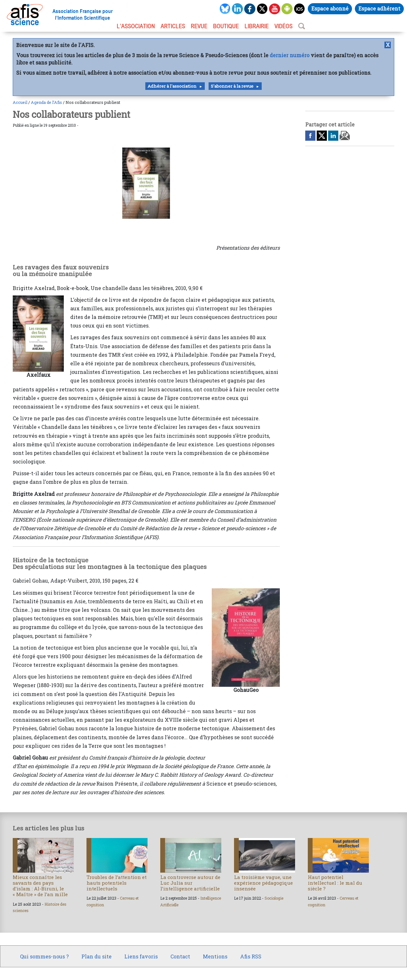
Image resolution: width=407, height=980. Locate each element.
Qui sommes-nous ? (44, 956)
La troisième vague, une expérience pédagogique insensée (263, 883)
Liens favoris (141, 956)
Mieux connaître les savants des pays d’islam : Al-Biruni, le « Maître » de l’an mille (40, 886)
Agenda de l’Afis (46, 102)
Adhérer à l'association (172, 86)
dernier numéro (290, 55)
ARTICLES (173, 26)
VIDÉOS (283, 26)
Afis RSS (251, 956)
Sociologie (274, 898)
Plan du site (97, 956)
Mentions (215, 956)
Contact (180, 956)
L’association (136, 26)
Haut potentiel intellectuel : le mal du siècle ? (335, 883)
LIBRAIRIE (257, 26)
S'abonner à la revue (232, 86)
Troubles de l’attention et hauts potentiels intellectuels (117, 883)
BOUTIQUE (226, 26)
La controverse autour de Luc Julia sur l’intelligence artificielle (190, 883)
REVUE (199, 26)
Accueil (20, 102)
